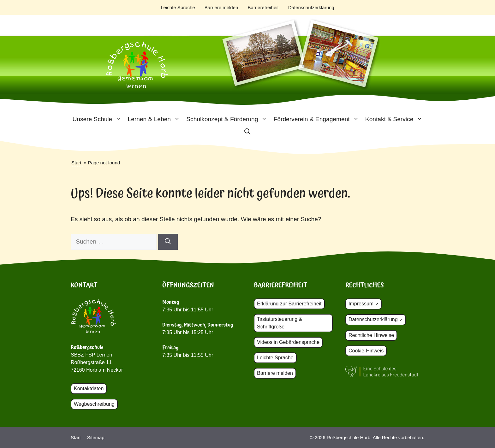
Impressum (361, 304)
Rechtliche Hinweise (371, 335)
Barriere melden (221, 7)
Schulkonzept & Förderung (228, 119)
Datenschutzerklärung (311, 7)
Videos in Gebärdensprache (288, 342)
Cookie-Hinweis (366, 351)
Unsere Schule (98, 119)
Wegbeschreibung (94, 404)
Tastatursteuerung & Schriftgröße (280, 323)
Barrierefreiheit (263, 7)
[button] (247, 132)
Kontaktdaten (89, 389)
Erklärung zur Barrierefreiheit (289, 304)
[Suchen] (168, 242)
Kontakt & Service (396, 119)
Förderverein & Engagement (318, 119)
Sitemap (96, 437)
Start (76, 163)
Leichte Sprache (178, 7)
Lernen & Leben (155, 119)
